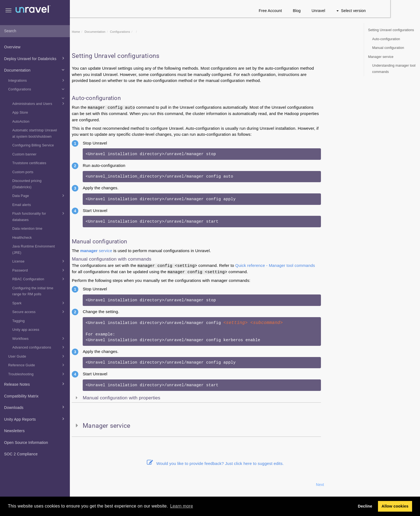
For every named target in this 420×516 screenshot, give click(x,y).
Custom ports (23, 172)
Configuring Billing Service (33, 145)
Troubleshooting (37, 374)
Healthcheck (22, 238)
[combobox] (35, 31)
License (39, 261)
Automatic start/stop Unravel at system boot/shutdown (35, 133)
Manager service (381, 57)
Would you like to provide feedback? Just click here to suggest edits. (245, 463)
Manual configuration (388, 48)
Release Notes (35, 384)
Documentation (35, 70)
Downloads (35, 407)
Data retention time (27, 229)
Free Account (300, 11)
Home (106, 32)
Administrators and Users (39, 104)
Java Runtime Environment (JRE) (34, 250)
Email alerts (22, 205)
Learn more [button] (181, 506)
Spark (39, 303)
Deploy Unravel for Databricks (35, 58)
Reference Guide (37, 365)
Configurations (37, 89)
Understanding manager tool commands (394, 69)
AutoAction (21, 122)
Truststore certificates (29, 163)
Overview (12, 47)
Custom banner (24, 154)
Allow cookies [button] (395, 506)
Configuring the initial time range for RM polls (33, 291)
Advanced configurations (39, 347)
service (126, 251)
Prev (85, 485)
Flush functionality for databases (39, 216)
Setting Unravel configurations (391, 30)
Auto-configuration (386, 39)
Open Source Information (26, 443)
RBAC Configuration (39, 279)
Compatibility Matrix (21, 396)
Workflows (39, 338)
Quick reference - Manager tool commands (305, 265)
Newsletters (14, 431)
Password (39, 270)
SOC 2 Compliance (21, 454)
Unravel (348, 11)
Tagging (19, 321)
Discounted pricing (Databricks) (27, 184)
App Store (20, 113)
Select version (381, 11)
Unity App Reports (35, 419)
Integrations (37, 80)
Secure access (39, 312)
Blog (327, 11)
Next (350, 485)
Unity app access (26, 330)
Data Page (39, 196)
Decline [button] (365, 506)
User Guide (37, 356)
